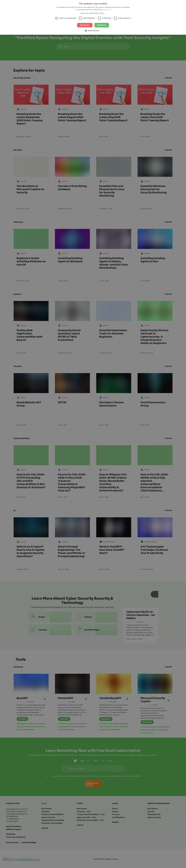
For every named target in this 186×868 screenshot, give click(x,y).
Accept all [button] (102, 25)
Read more (107, 10)
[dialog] (93, 434)
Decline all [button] (85, 25)
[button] (93, 13)
